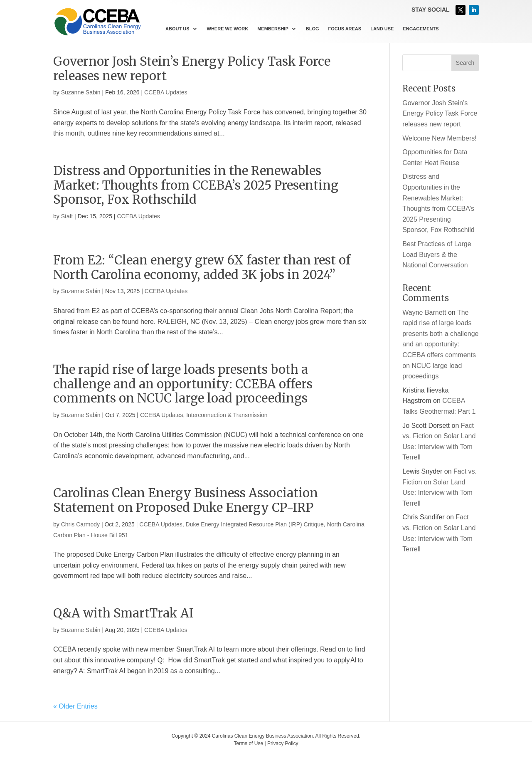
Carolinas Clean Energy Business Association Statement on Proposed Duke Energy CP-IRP (186, 500)
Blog (313, 29)
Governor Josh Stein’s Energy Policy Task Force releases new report (192, 69)
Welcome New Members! (439, 138)
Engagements (421, 29)
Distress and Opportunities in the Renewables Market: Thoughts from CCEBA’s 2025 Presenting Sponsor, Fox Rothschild (196, 185)
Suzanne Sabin (81, 92)
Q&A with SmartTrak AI (123, 613)
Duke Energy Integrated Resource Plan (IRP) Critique (255, 524)
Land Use (382, 29)
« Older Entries (75, 706)
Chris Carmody (80, 524)
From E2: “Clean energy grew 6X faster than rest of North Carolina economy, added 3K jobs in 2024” (202, 267)
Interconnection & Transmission (227, 415)
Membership (273, 29)
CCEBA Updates (166, 92)
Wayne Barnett (424, 312)
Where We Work (228, 29)
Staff (67, 216)
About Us (177, 29)
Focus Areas (345, 29)
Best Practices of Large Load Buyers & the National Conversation (437, 254)
